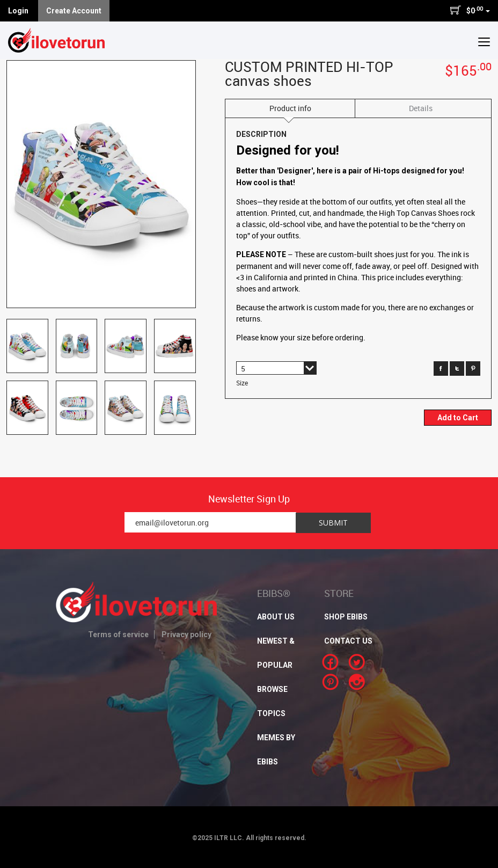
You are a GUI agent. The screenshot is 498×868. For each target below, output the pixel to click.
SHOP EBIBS (346, 617)
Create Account (74, 11)
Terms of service (118, 634)
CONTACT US (348, 641)
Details (421, 108)
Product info (290, 108)
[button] (484, 41)
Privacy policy (186, 634)
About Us (276, 617)
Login (18, 11)
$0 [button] (470, 10)
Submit (333, 523)
